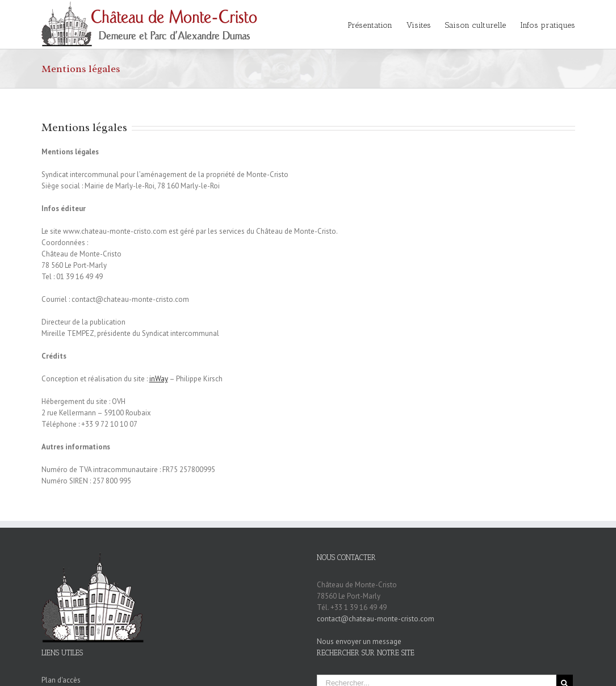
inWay (159, 379)
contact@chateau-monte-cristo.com (376, 619)
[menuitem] (377, 24)
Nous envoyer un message (359, 641)
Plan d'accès (61, 680)
